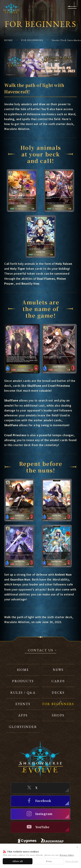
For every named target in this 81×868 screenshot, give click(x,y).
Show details (72, 861)
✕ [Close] (77, 847)
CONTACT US (41, 650)
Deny (49, 861)
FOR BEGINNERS (32, 40)
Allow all (18, 861)
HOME (8, 40)
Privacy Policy (67, 855)
